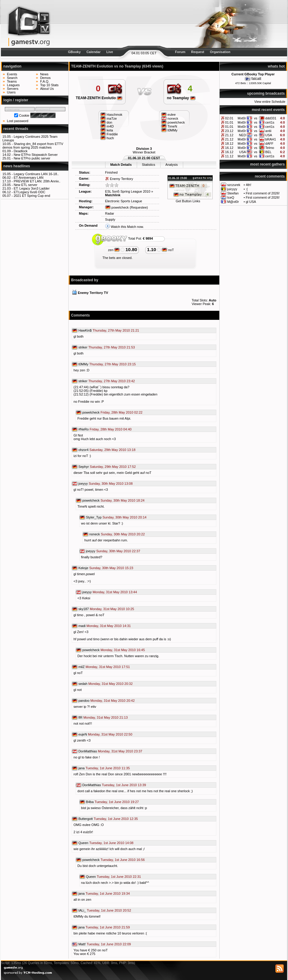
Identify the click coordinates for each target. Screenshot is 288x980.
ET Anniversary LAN (28, 178)
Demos (45, 78)
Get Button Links (188, 201)
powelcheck (117, 207)
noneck (94, 534)
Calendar (94, 52)
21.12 (229, 135)
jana (81, 768)
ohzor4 (83, 450)
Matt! (82, 944)
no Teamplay (181, 98)
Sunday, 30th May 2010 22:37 (118, 551)
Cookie (24, 115)
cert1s (270, 122)
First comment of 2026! (263, 193)
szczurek (234, 185)
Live (110, 52)
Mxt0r (242, 118)
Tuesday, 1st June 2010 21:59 (108, 927)
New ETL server (25, 185)
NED (242, 135)
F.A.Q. (45, 81)
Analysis (172, 165)
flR (80, 717)
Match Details (121, 165)
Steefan (233, 193)
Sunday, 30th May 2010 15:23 (111, 568)
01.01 (229, 122)
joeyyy (83, 484)
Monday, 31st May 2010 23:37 (120, 751)
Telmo (270, 148)
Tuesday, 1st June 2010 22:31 (119, 877)
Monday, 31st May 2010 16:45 (123, 650)
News (44, 74)
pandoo (84, 701)
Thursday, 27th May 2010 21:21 (116, 330)
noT (168, 250)
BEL (269, 152)
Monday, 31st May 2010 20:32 (110, 684)
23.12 (229, 131)
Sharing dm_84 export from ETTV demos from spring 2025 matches (33, 146)
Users (11, 92)
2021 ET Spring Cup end (32, 196)
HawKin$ (85, 330)
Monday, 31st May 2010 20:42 (113, 701)
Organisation (220, 52)
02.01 (229, 118)
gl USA (251, 202)
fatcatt (256, 79)
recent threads (16, 129)
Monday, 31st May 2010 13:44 (115, 592)
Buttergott (86, 819)
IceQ (231, 197)
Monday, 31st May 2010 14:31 (109, 626)
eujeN (83, 734)
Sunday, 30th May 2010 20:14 (124, 517)
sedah (83, 684)
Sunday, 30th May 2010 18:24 (123, 500)
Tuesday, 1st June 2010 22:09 (109, 944)
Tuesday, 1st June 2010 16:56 (123, 860)
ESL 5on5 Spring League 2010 (128, 191)
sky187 (84, 609)
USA (269, 135)
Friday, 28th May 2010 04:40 (110, 429)
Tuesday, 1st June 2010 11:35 (108, 768)
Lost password (18, 121)
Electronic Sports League (124, 201)
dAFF (269, 143)
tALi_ (82, 910)
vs (256, 118)
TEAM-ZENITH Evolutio (99, 98)
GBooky (74, 52)
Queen (83, 843)
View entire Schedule (270, 102)
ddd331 (271, 118)
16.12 (229, 148)
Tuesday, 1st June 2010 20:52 (109, 910)
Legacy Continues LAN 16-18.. (36, 174)
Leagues (13, 85)
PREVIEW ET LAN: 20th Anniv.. (37, 181)
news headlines (17, 166)
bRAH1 (271, 139)
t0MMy (83, 364)
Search (12, 78)
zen (114, 250)
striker (83, 347)
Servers (13, 89)
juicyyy (232, 189)
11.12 (229, 156)
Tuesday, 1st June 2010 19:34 (108, 893)
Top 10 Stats (49, 85)
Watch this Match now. (127, 227)
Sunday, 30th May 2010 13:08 (111, 484)
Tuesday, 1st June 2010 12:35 (116, 819)
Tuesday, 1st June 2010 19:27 (117, 802)
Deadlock (20, 151)
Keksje (83, 568)
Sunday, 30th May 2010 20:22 (123, 534)
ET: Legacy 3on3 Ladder (31, 188)
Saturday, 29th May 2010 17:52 (113, 467)
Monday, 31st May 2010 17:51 (108, 667)
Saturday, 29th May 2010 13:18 (113, 450)
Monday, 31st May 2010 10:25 (112, 609)
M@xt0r (233, 202)
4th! (249, 185)
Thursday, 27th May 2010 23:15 (113, 364)
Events (12, 74)
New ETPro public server (32, 158)
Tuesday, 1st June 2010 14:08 (111, 843)
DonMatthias (88, 751)
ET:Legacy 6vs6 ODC (29, 192)
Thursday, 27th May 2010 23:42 (112, 381)
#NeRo (83, 429)
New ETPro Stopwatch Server (36, 155)
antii (268, 131)
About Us (47, 89)
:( (247, 189)
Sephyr (84, 467)
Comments (80, 315)
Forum (180, 52)
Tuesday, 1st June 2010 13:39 (124, 785)
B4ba (90, 802)
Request (197, 52)
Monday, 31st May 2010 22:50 (110, 734)
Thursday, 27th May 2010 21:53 (112, 347)
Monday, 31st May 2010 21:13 (106, 717)
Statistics (149, 165)
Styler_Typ (94, 517)
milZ (81, 667)
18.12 (229, 143)
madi (82, 626)
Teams (12, 81)
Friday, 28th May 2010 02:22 (122, 412)
